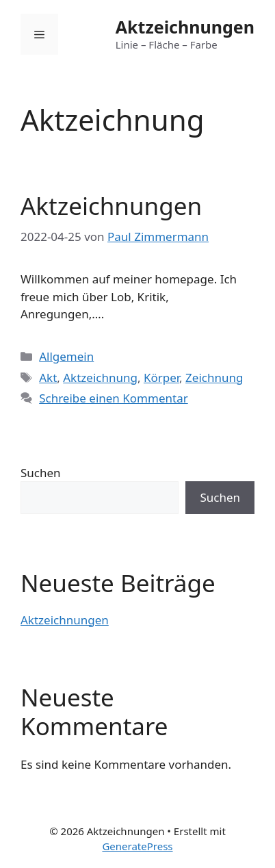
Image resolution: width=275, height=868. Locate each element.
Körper (161, 378)
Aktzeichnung (100, 378)
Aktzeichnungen (185, 27)
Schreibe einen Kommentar (114, 398)
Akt (48, 378)
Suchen (41, 473)
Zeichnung (214, 378)
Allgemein (66, 356)
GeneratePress (137, 846)
